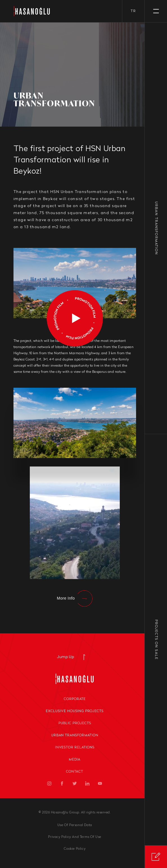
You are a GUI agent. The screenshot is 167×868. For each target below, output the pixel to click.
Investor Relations (75, 748)
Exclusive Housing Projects (75, 711)
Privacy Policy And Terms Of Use (75, 837)
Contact (75, 772)
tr (133, 11)
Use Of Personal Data (75, 825)
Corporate (75, 699)
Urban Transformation (75, 735)
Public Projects (75, 723)
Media (75, 760)
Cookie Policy (75, 849)
